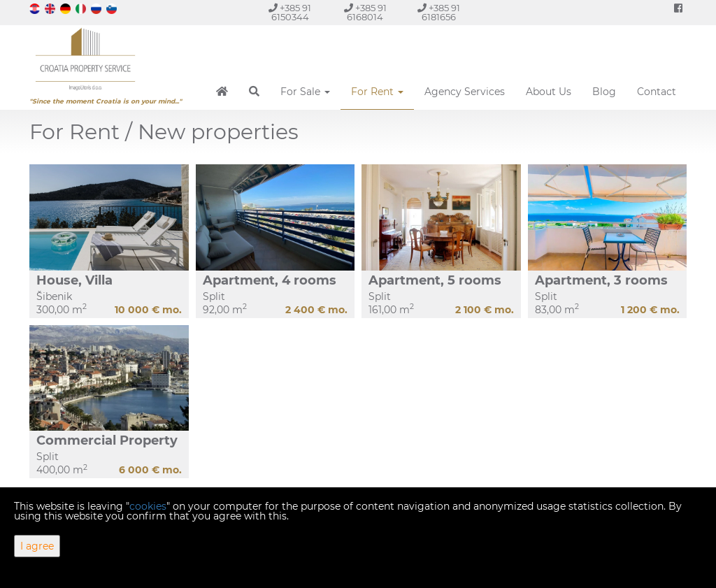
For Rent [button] (377, 92)
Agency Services (465, 92)
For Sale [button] (305, 92)
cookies (148, 506)
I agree (37, 546)
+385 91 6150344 (290, 13)
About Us (549, 92)
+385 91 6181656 (439, 13)
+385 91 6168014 (365, 13)
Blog (604, 92)
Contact (657, 92)
